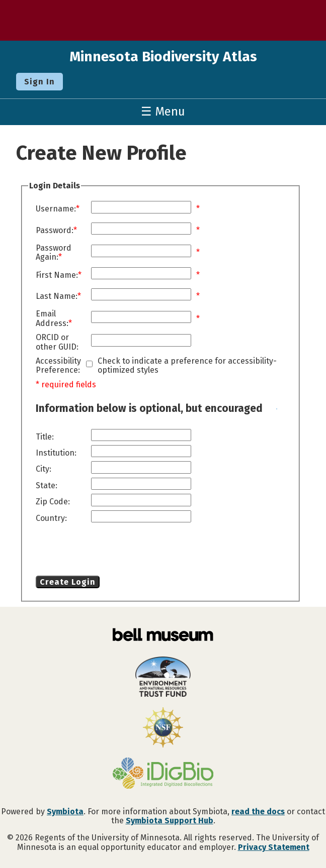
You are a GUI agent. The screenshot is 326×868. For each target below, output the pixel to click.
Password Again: (54, 253)
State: (47, 486)
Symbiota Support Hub (170, 821)
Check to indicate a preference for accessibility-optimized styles (187, 366)
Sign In (39, 82)
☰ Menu (163, 112)
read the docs (258, 811)
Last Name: (57, 296)
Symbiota (65, 811)
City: (44, 469)
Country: (51, 518)
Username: (56, 209)
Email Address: (52, 318)
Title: (45, 437)
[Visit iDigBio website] (163, 774)
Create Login (68, 582)
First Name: (57, 275)
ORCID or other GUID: (57, 342)
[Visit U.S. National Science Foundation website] (163, 728)
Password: (55, 231)
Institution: (56, 453)
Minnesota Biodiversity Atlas (163, 57)
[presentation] (117, 551)
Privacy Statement (274, 847)
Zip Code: (53, 502)
